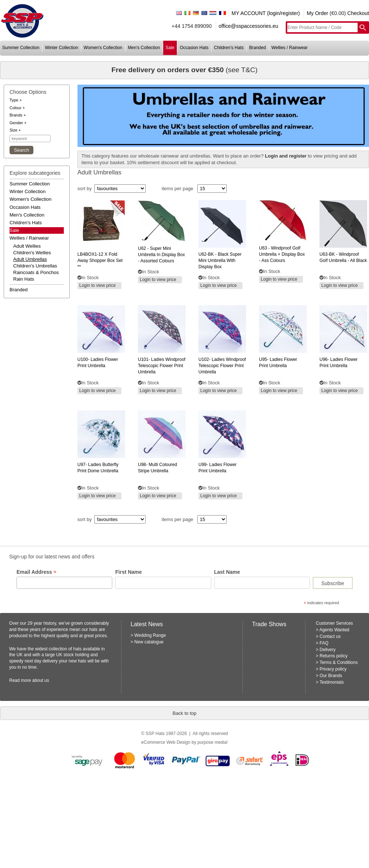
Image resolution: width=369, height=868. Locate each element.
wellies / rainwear (290, 48)
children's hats (229, 48)
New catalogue (149, 642)
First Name (128, 572)
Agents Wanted (335, 630)
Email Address (36, 572)
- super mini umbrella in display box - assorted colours (161, 255)
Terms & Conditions (339, 662)
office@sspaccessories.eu (249, 26)
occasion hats (194, 48)
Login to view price (97, 285)
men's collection (144, 48)
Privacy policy (333, 669)
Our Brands (331, 676)
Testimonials (332, 682)
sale (170, 48)
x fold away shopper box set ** (100, 261)
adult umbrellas (30, 259)
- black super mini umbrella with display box (220, 261)
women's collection (103, 48)
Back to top (184, 713)
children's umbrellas (35, 266)
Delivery (327, 650)
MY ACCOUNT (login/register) (266, 13)
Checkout (358, 13)
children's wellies (32, 253)
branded (257, 48)
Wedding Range (150, 635)
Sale (14, 230)
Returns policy (333, 656)
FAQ (324, 643)
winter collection (61, 48)
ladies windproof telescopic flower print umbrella (162, 366)
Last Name (227, 572)
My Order (317, 13)
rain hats (24, 279)
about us (41, 680)
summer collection (21, 48)
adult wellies (27, 246)
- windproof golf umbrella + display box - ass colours (282, 254)
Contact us (330, 636)
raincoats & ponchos (36, 272)
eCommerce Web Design (166, 742)
